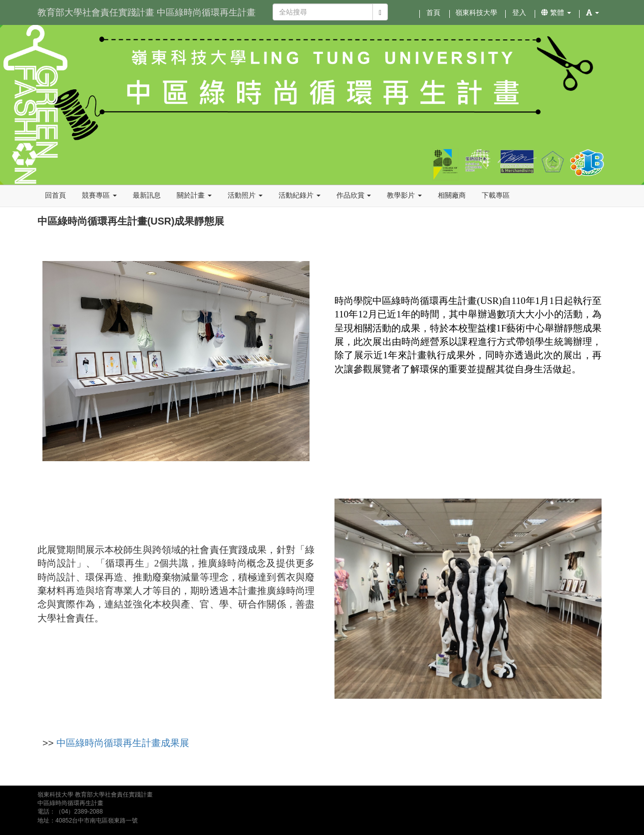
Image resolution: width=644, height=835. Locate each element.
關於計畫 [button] (194, 195)
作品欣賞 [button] (354, 195)
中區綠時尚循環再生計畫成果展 (123, 743)
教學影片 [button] (404, 195)
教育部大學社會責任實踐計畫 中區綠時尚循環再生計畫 (147, 12)
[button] (593, 12)
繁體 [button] (556, 12)
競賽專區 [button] (99, 195)
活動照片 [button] (245, 195)
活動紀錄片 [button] (300, 195)
